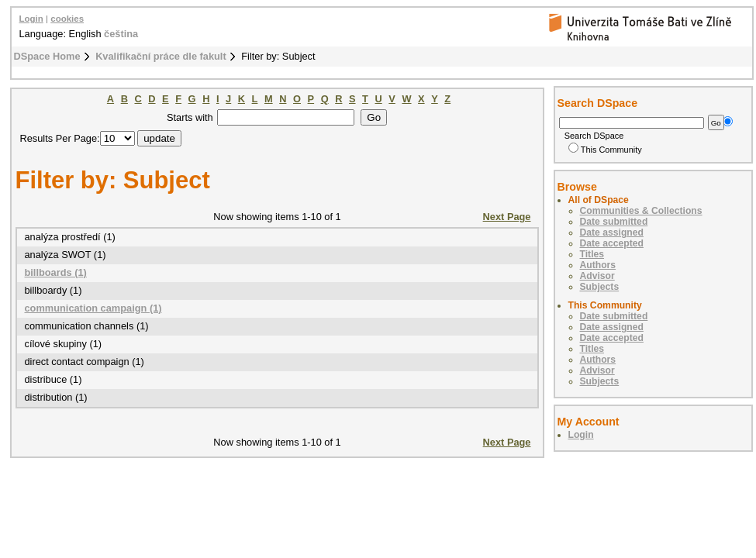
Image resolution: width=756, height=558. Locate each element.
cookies (67, 19)
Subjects (600, 287)
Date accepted (612, 243)
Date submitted (614, 222)
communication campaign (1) (93, 308)
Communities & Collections (641, 211)
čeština (121, 34)
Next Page (507, 217)
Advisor (597, 276)
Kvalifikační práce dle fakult (161, 56)
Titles (592, 254)
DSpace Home (47, 56)
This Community (605, 150)
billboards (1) (56, 272)
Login (31, 19)
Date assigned (612, 232)
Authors (598, 265)
